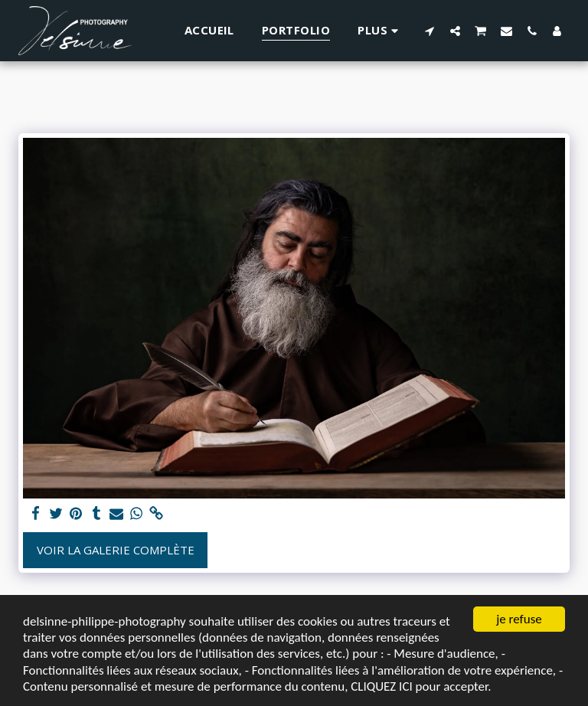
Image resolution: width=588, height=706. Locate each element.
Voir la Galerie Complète (116, 550)
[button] (430, 31)
